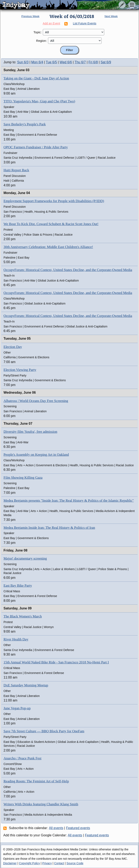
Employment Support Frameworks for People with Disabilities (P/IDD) (54, 201)
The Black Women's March (23, 616)
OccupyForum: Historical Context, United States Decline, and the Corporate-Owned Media (68, 270)
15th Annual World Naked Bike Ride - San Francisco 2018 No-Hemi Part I (56, 662)
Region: (42, 41)
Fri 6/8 (93, 62)
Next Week (111, 16)
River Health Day (16, 639)
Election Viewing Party (20, 370)
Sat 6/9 (106, 62)
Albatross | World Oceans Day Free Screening (36, 401)
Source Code (75, 863)
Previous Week (30, 16)
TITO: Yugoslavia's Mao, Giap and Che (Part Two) (39, 101)
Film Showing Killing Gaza (23, 478)
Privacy (47, 863)
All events (56, 828)
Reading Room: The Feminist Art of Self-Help (36, 781)
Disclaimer (10, 863)
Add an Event (52, 23)
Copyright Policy (29, 863)
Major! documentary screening (25, 558)
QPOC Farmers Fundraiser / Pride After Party (36, 147)
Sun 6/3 (23, 62)
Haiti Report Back (16, 170)
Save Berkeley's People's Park (25, 124)
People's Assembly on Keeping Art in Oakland (36, 455)
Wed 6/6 (66, 62)
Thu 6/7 (80, 62)
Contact (59, 863)
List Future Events (85, 23)
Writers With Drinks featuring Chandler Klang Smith (41, 804)
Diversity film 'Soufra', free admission (30, 432)
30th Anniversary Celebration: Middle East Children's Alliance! (48, 247)
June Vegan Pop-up (17, 708)
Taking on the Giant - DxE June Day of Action (36, 78)
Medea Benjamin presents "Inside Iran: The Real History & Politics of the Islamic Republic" (69, 501)
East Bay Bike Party (18, 586)
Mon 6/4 (37, 62)
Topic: (38, 32)
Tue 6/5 (52, 62)
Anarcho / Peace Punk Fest (22, 758)
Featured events (78, 828)
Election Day (13, 347)
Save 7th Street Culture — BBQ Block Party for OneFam (44, 731)
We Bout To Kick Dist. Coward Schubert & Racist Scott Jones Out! (51, 224)
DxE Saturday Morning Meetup (26, 685)
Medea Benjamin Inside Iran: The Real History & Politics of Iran (49, 528)
